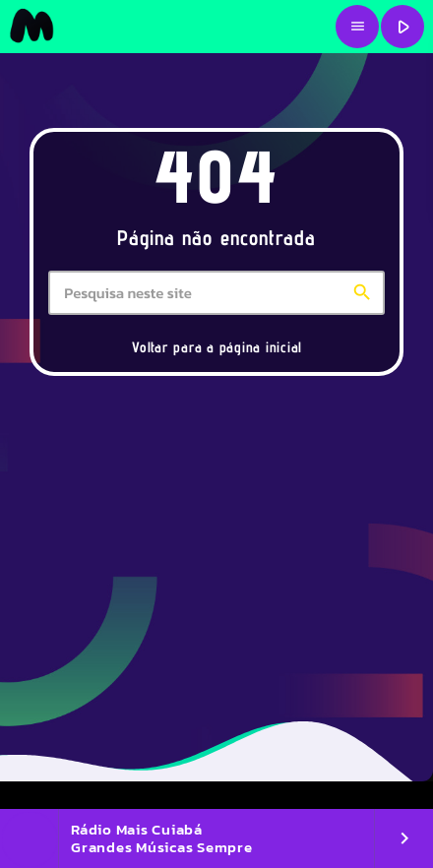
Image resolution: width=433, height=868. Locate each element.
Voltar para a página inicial (217, 347)
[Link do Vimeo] (31, 27)
